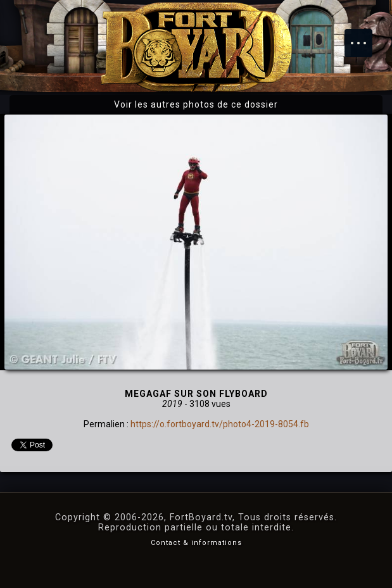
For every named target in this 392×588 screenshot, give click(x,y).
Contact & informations (196, 543)
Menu (365, 37)
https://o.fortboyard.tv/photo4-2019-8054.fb (220, 424)
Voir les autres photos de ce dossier (196, 104)
